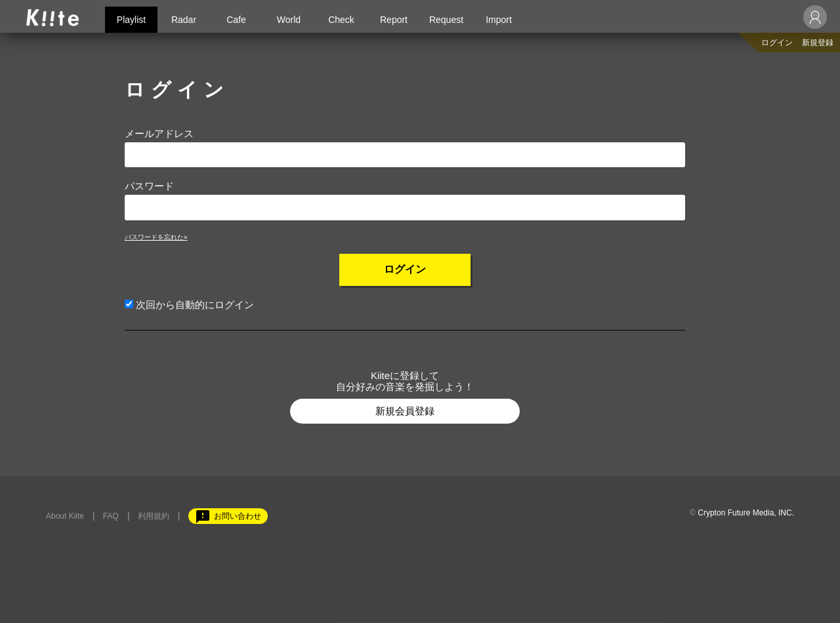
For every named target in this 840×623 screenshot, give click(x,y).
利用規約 (154, 516)
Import (499, 20)
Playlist (131, 20)
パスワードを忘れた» (156, 237)
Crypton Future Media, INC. (746, 513)
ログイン (777, 43)
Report (394, 20)
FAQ (111, 516)
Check (341, 20)
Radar (184, 20)
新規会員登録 (405, 411)
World (289, 20)
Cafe (236, 20)
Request (446, 20)
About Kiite (65, 516)
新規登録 (818, 43)
